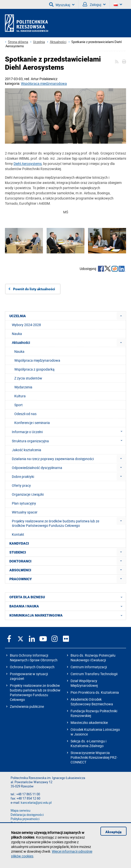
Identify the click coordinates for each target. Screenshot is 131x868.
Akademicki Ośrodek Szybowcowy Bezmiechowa (92, 702)
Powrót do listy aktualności (34, 289)
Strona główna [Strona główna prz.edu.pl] (18, 42)
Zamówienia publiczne (27, 706)
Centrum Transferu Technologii (94, 674)
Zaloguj (94, 4)
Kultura (20, 396)
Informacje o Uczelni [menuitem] (69, 432)
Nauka (19, 351)
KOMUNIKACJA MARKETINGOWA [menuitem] (67, 615)
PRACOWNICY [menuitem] (21, 579)
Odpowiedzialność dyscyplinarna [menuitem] (37, 468)
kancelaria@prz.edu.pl (36, 803)
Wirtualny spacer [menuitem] (25, 512)
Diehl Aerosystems (28, 164)
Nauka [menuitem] (17, 334)
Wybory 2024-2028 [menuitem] (26, 325)
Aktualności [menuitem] (21, 343)
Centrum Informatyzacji (89, 667)
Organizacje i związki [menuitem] (28, 494)
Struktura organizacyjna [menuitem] (69, 441)
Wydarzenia (23, 387)
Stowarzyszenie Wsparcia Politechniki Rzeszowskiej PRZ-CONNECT (94, 757)
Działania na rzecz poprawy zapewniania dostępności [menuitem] (53, 459)
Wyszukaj (62, 4)
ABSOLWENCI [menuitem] (20, 570)
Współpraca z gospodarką (34, 369)
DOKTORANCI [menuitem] (20, 561)
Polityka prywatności (25, 819)
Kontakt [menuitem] (18, 534)
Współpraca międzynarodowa (44, 83)
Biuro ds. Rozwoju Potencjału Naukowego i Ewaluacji (93, 658)
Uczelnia (39, 42)
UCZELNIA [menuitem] (18, 316)
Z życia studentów (28, 378)
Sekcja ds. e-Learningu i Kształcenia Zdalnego (88, 743)
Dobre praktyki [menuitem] (23, 477)
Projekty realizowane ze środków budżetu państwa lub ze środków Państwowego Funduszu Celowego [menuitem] (56, 523)
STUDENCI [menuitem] (18, 552)
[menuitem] (121, 316)
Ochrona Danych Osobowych (32, 667)
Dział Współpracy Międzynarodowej (84, 683)
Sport (19, 405)
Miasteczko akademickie (89, 723)
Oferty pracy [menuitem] (21, 485)
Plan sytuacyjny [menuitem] (24, 503)
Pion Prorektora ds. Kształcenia (95, 692)
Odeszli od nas (25, 414)
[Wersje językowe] (118, 4)
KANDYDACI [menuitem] (19, 543)
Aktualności (58, 42)
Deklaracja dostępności (27, 815)
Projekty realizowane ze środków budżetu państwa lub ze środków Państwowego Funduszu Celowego (35, 692)
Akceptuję (113, 832)
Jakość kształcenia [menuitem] (27, 450)
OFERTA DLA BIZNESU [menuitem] (67, 597)
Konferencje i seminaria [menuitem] (32, 423)
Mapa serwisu (20, 811)
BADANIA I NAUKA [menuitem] (67, 606)
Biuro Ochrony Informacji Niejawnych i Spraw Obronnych (34, 658)
